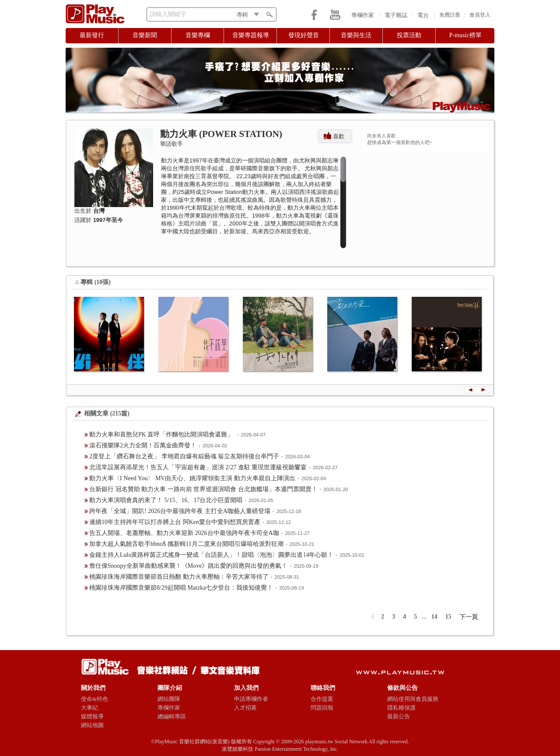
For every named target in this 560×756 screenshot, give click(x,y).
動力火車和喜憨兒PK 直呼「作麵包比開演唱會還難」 (162, 434)
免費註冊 (450, 15)
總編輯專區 (172, 716)
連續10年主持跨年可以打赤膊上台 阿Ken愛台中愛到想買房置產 (175, 522)
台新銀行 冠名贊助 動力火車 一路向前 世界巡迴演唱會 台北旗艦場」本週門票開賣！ (203, 489)
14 (434, 617)
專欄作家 (363, 15)
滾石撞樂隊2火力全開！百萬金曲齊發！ (143, 445)
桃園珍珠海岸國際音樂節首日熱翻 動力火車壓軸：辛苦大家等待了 (179, 577)
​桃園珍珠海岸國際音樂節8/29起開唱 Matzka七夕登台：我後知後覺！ (181, 588)
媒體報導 (92, 716)
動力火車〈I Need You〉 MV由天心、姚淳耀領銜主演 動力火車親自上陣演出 (192, 478)
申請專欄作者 (251, 699)
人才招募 (245, 708)
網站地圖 (92, 725)
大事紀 (89, 708)
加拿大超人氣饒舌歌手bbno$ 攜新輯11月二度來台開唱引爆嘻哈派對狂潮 (186, 544)
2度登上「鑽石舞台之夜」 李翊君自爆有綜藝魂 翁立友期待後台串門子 (184, 456)
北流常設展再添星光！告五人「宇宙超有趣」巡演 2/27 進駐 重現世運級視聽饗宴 (198, 467)
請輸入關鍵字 (168, 14)
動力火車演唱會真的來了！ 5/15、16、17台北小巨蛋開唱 (166, 500)
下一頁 (469, 617)
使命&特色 (94, 699)
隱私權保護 (401, 708)
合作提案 (322, 699)
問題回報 (322, 708)
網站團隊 (169, 699)
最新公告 (399, 716)
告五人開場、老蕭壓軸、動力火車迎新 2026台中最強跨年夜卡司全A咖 (184, 533)
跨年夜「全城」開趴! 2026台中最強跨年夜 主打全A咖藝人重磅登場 (180, 511)
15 (448, 617)
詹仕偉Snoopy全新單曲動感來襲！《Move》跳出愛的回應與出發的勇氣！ (188, 566)
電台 (423, 15)
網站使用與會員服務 (413, 699)
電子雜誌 (396, 15)
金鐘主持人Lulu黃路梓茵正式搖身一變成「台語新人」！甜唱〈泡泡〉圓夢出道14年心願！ (211, 555)
